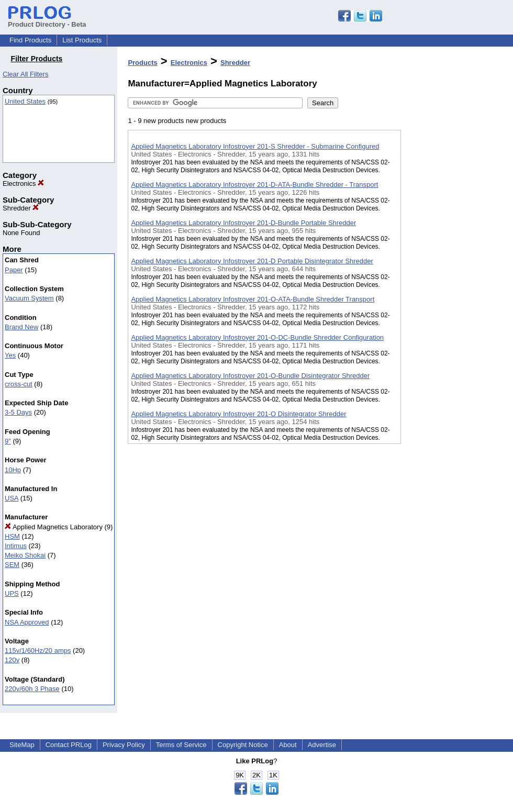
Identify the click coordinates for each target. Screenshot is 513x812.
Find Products (30, 40)
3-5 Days (18, 412)
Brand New (21, 327)
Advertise (322, 745)
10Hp (13, 470)
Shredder (21, 208)
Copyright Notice (243, 745)
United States (25, 101)
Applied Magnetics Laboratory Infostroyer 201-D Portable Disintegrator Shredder (252, 261)
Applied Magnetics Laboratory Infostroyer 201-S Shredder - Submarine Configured (255, 146)
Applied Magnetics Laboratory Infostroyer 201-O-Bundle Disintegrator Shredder (250, 376)
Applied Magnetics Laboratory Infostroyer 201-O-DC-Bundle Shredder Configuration (257, 337)
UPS (12, 593)
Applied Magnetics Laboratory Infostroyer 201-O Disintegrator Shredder (238, 414)
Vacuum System (29, 298)
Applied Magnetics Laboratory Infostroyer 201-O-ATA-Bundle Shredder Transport (253, 299)
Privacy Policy (124, 745)
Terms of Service (181, 745)
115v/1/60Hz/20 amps (38, 650)
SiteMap (22, 745)
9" (8, 441)
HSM (12, 536)
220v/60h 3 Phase (32, 689)
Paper (14, 270)
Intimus (16, 546)
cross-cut (19, 384)
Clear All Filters (25, 74)
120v (12, 660)
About (288, 745)
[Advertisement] (453, 272)
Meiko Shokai (25, 555)
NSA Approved (27, 622)
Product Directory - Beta (47, 20)
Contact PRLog (69, 745)
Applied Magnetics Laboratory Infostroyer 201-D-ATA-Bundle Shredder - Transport (254, 185)
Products (142, 63)
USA (12, 498)
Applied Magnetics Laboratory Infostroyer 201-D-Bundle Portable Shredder (243, 223)
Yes (10, 355)
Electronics (23, 183)
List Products (82, 40)
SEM (12, 565)
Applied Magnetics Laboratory (54, 527)
